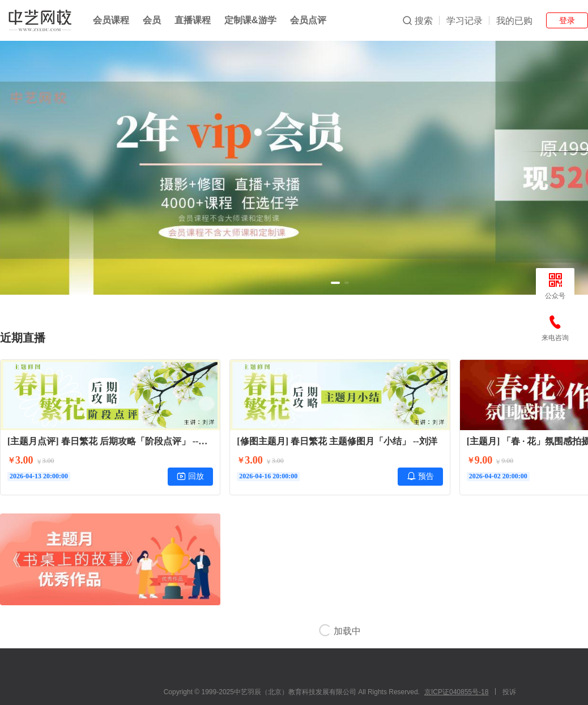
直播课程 (193, 20)
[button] (335, 283)
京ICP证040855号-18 (456, 692)
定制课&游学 (250, 20)
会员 (152, 20)
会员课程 (111, 20)
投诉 (509, 692)
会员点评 (308, 20)
